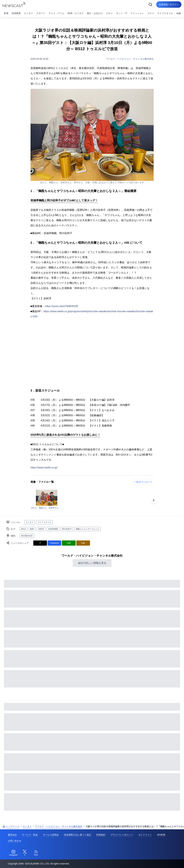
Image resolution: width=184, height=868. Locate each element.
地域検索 (16, 13)
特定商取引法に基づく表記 (78, 835)
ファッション (137, 13)
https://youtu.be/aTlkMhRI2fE (62, 306)
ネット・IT (121, 13)
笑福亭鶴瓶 (53, 529)
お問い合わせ (15, 841)
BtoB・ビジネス (76, 13)
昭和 (32, 529)
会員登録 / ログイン (169, 5)
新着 (6, 13)
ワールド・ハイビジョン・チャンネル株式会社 (130, 59)
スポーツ (41, 13)
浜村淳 (41, 529)
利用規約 (101, 835)
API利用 (161, 835)
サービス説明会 (51, 835)
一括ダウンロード (143, 482)
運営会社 (12, 835)
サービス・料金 (30, 835)
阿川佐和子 (67, 529)
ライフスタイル (165, 13)
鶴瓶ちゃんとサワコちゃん (88, 529)
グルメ (109, 13)
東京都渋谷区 (27, 536)
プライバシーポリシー (122, 835)
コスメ (151, 13)
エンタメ (28, 13)
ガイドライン (145, 835)
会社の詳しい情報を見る (92, 563)
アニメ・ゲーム (56, 13)
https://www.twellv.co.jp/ (44, 468)
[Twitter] (25, 853)
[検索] (150, 5)
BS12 (24, 529)
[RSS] (36, 853)
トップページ (11, 826)
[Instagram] (13, 853)
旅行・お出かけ (95, 13)
